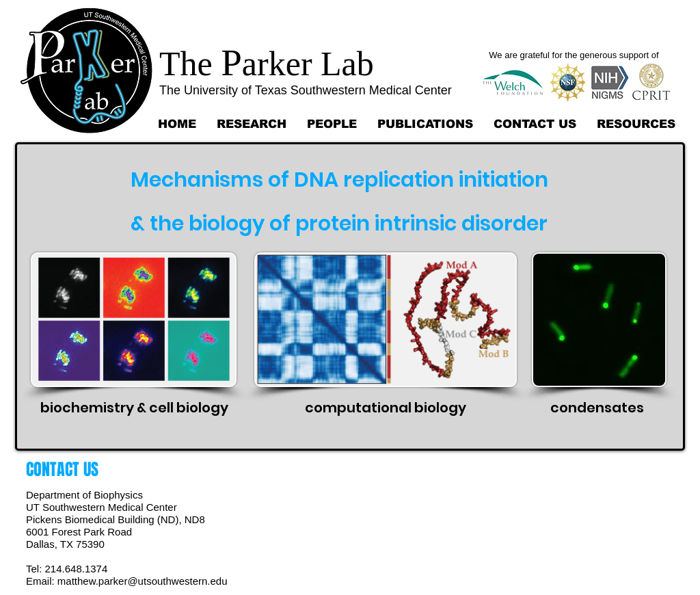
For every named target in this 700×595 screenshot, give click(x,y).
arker (277, 64)
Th (178, 64)
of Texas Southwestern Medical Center (345, 90)
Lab (343, 64)
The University (199, 90)
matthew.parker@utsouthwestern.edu (143, 581)
